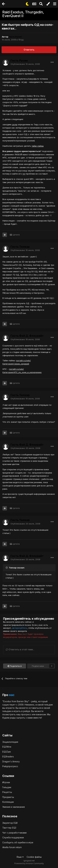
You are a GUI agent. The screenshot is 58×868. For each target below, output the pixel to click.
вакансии (41, 714)
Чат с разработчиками (14, 833)
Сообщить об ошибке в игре (18, 842)
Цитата (16, 235)
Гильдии (7, 787)
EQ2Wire (7, 747)
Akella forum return (12, 847)
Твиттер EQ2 (9, 828)
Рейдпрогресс (10, 766)
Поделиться (15, 666)
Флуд (21, 40)
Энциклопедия (10, 742)
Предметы (8, 797)
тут (24, 174)
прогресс (26, 714)
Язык (20, 857)
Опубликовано (25, 64)
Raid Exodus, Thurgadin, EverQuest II (23, 14)
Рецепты (7, 792)
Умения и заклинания (14, 807)
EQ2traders (8, 757)
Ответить (29, 50)
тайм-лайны (38, 146)
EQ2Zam (7, 752)
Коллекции (8, 802)
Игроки (6, 782)
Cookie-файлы (34, 857)
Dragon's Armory (11, 761)
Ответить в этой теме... (20, 649)
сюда (14, 124)
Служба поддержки (13, 837)
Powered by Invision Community (29, 863)
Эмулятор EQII (10, 823)
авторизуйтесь (20, 628)
